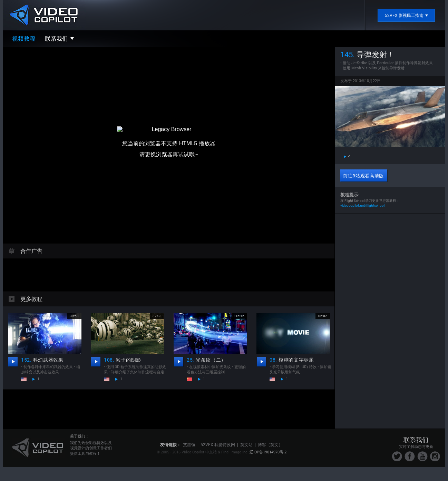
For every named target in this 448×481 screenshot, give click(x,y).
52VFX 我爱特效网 (218, 445)
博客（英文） (270, 445)
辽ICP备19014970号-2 (268, 452)
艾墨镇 (189, 445)
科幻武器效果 (42, 360)
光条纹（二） (206, 360)
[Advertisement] (169, 274)
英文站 (246, 445)
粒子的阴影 (123, 360)
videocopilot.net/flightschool (362, 205)
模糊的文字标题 (292, 360)
